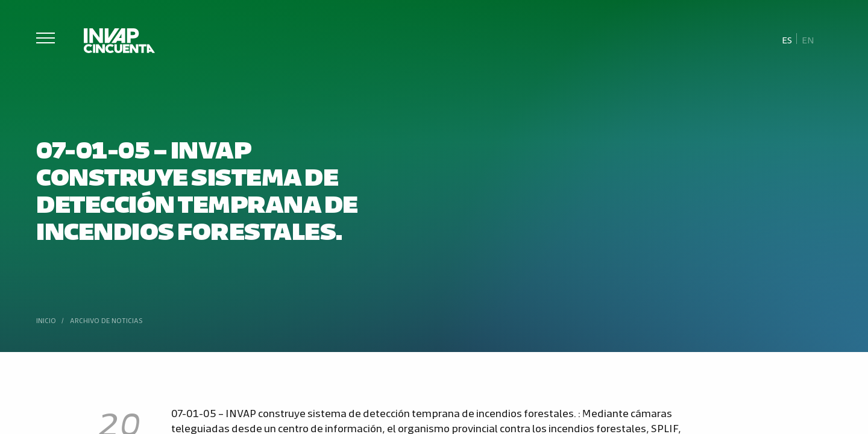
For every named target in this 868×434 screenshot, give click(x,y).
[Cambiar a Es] (787, 39)
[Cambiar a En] (808, 39)
